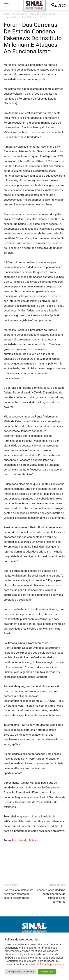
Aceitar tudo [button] (47, 972)
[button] (6, 5)
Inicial (7, 14)
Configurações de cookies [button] (21, 972)
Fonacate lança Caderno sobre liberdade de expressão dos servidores (50, 896)
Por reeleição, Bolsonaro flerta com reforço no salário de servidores (19, 894)
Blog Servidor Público (25, 841)
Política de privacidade (50, 964)
